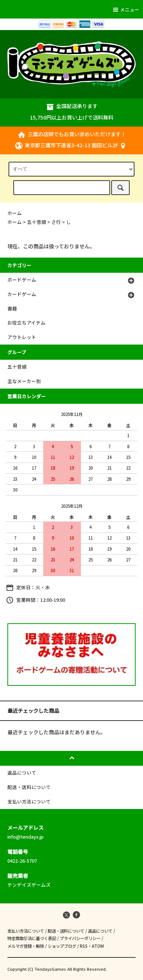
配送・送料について (66, 931)
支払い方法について (26, 931)
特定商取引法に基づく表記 (32, 938)
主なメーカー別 (24, 381)
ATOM (98, 946)
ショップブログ (62, 946)
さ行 (56, 222)
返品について (100, 931)
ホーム (15, 213)
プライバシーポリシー (80, 938)
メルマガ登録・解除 (26, 946)
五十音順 (37, 222)
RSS (84, 946)
